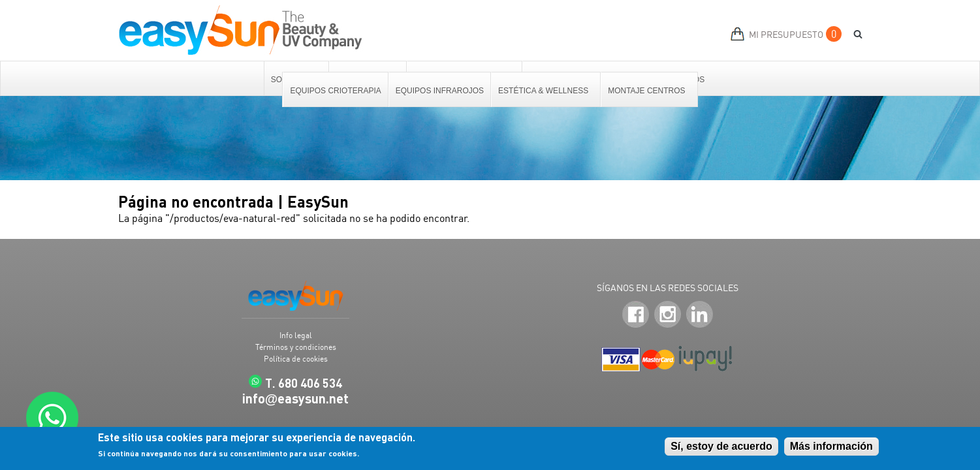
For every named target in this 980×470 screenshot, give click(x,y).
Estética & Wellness (544, 91)
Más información (831, 447)
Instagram (668, 314)
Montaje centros (647, 91)
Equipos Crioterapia (335, 91)
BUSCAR (853, 34)
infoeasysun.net (296, 398)
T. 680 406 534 (304, 383)
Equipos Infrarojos (440, 91)
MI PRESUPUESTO (786, 34)
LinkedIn (700, 314)
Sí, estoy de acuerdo (721, 447)
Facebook (636, 314)
